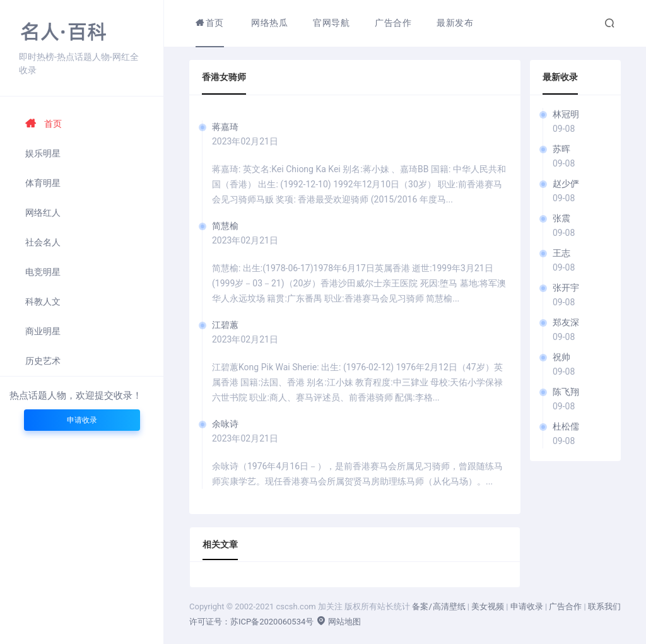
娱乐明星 (43, 153)
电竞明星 (43, 272)
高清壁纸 (449, 606)
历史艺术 (43, 361)
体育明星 (43, 183)
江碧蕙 (225, 325)
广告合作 (565, 606)
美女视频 (488, 606)
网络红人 (43, 213)
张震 (561, 218)
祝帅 (561, 357)
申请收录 (82, 420)
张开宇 (566, 288)
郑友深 (566, 322)
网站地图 (338, 622)
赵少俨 (566, 184)
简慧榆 (225, 226)
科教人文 (43, 302)
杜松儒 (566, 426)
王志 (561, 253)
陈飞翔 (566, 392)
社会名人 (43, 242)
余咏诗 (225, 424)
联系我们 (604, 606)
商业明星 (43, 331)
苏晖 (561, 149)
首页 (44, 124)
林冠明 (566, 114)
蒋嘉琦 (225, 127)
